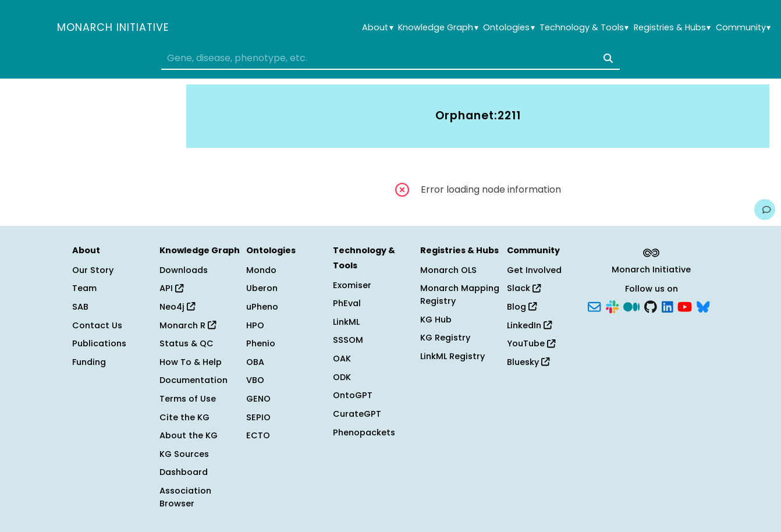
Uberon (262, 288)
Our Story (93, 270)
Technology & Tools (584, 28)
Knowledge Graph (438, 28)
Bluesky (528, 362)
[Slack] (612, 306)
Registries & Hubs (672, 28)
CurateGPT (357, 414)
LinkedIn (529, 325)
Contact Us (97, 325)
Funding (89, 362)
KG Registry (445, 338)
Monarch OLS (448, 270)
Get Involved (534, 270)
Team (84, 288)
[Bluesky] (703, 306)
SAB (80, 307)
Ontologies (509, 28)
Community (743, 28)
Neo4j (177, 307)
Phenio (261, 343)
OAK (342, 359)
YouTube (531, 343)
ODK (342, 377)
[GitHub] (651, 306)
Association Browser (185, 497)
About (377, 28)
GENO (258, 399)
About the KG (189, 435)
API (171, 288)
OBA (255, 362)
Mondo (261, 270)
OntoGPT (353, 395)
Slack (524, 288)
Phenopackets (364, 432)
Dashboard (184, 472)
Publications (99, 343)
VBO (255, 380)
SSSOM (348, 340)
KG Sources (184, 454)
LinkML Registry (452, 356)
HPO (255, 325)
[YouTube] (685, 306)
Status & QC (187, 343)
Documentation (194, 380)
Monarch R (188, 325)
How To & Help (191, 362)
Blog (522, 307)
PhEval (347, 303)
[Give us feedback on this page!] (765, 210)
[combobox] (390, 58)
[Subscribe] (594, 306)
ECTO (258, 435)
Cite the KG (184, 417)
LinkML (346, 322)
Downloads (184, 270)
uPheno (262, 307)
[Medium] (631, 306)
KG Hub (436, 320)
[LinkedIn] (668, 306)
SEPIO (258, 417)
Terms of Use (188, 399)
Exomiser (352, 285)
